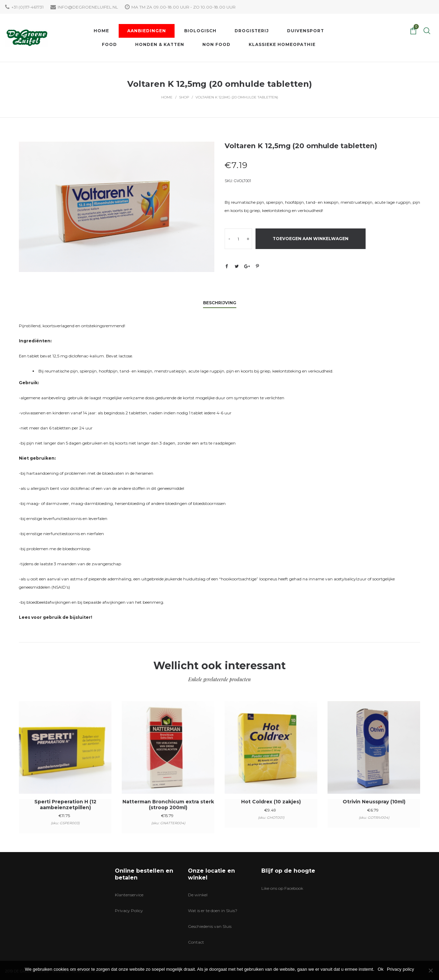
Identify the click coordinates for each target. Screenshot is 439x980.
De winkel (198, 895)
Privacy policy (400, 969)
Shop (184, 97)
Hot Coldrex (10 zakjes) (271, 802)
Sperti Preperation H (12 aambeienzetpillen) (65, 805)
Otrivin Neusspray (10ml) (374, 802)
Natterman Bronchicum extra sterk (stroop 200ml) (168, 805)
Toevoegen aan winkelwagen (311, 239)
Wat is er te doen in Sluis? (213, 911)
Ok (381, 969)
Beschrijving (220, 303)
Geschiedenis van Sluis (210, 926)
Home (167, 97)
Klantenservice (129, 895)
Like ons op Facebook (282, 888)
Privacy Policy (129, 911)
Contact (196, 942)
